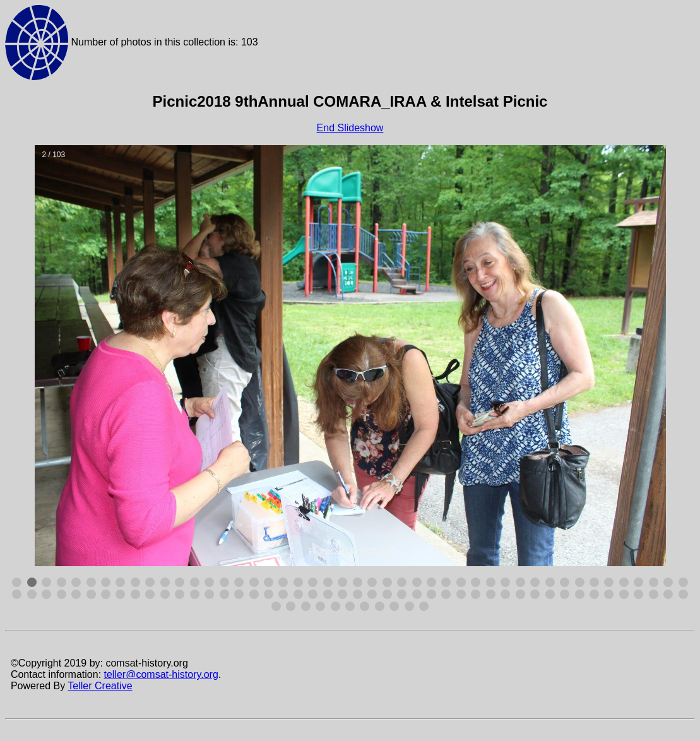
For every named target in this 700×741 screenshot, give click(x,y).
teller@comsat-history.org (161, 674)
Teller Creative (100, 686)
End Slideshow (350, 128)
